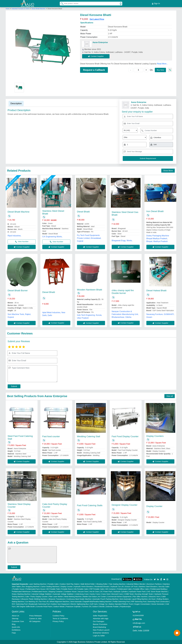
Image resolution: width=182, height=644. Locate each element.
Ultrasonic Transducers (57, 599)
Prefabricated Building (158, 589)
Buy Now (160, 70)
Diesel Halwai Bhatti (156, 290)
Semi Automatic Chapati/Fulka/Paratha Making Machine (91, 602)
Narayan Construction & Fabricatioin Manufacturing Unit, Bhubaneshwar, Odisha (125, 314)
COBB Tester (129, 594)
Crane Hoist (106, 594)
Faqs (14, 633)
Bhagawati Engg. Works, (122, 241)
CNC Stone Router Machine (157, 592)
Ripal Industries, (14, 236)
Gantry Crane (95, 594)
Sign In (156, 4)
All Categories (35, 621)
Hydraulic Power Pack (137, 592)
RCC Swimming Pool (20, 604)
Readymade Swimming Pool (39, 604)
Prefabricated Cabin (125, 589)
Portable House (18, 589)
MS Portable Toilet (53, 589)
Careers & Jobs (35, 618)
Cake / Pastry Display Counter (36, 597)
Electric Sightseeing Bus (80, 604)
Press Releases (35, 616)
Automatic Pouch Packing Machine (105, 599)
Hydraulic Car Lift (117, 587)
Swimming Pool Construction (158, 602)
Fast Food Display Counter (125, 436)
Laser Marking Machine (38, 584)
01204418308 (138, 615)
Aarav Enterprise (100, 42)
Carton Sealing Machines (50, 587)
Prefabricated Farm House (35, 589)
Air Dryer (152, 599)
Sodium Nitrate (59, 607)
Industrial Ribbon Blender (136, 584)
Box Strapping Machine (31, 587)
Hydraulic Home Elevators (84, 587)
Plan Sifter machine (140, 597)
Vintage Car (103, 604)
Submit (14, 386)
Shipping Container (56, 592)
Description (16, 103)
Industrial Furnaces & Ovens (21, 9)
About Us (16, 616)
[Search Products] (61, 3)
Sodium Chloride (98, 607)
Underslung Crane (82, 594)
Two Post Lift (44, 602)
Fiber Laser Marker (56, 597)
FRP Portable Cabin (97, 589)
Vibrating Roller (102, 584)
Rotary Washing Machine (21, 594)
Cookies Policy (58, 616)
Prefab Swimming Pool (121, 602)
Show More (168, 171)
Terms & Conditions (60, 618)
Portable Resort (67, 589)
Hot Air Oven (94, 592)
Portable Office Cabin (141, 589)
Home (8, 9)
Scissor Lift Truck (131, 587)
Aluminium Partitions (154, 584)
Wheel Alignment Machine (59, 602)
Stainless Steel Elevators (148, 587)
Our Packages (99, 621)
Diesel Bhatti (83, 212)
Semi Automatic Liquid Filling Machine (134, 599)
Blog (14, 624)
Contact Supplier (96, 56)
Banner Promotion (100, 624)
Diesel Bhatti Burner (18, 290)
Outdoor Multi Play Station (70, 584)
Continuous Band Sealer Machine (79, 599)
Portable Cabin (53, 584)
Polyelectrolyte (125, 607)
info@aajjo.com (139, 623)
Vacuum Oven (83, 592)
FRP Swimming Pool (139, 602)
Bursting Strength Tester (144, 594)
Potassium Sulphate (73, 607)
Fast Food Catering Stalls (90, 505)
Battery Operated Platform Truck (121, 604)
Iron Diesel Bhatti (155, 211)
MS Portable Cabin (81, 589)
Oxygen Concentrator (142, 604)
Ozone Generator (158, 604)
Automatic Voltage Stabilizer (63, 594)
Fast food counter (51, 436)
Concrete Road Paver (44, 607)
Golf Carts (94, 604)
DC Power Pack (106, 592)
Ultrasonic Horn (154, 597)
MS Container (111, 589)
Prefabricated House (40, 592)
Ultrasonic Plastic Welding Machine (34, 599)
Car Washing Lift (31, 602)
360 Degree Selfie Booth (26, 607)
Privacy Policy (58, 621)
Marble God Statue (90, 597)
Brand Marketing (99, 627)
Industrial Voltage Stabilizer (42, 594)
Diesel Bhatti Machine (38, 9)
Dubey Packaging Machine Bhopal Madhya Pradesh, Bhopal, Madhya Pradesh (158, 239)
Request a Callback (94, 70)
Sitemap (15, 618)
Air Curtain (102, 597)
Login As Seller (99, 636)
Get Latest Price (97, 19)
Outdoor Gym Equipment (60, 604)
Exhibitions (16, 630)
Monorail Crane (117, 594)
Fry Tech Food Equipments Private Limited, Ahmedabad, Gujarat (89, 238)
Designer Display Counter (125, 505)
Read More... (162, 64)
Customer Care (18, 621)
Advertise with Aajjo (101, 618)
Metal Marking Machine (73, 597)
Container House (70, 592)
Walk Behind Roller (88, 584)
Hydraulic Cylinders (121, 592)
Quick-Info (16, 627)
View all (170, 396)
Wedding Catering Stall (89, 436)
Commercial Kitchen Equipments (119, 597)
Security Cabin (164, 587)
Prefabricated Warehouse (21, 592)
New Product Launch (101, 630)
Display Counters (155, 436)
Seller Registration (100, 616)
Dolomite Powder (112, 607)
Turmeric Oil (86, 607)
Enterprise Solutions (101, 633)
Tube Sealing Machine (117, 584)
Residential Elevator (102, 587)
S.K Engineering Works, (52, 237)
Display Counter (154, 506)
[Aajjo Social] (155, 579)
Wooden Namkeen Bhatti (90, 290)
